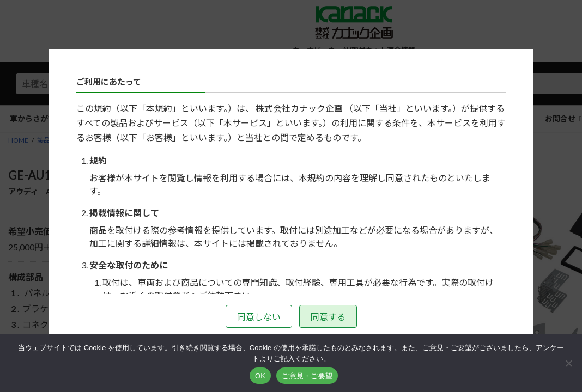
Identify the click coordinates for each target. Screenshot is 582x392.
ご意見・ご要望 (307, 376)
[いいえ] (568, 363)
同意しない (259, 317)
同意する (328, 317)
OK (260, 376)
